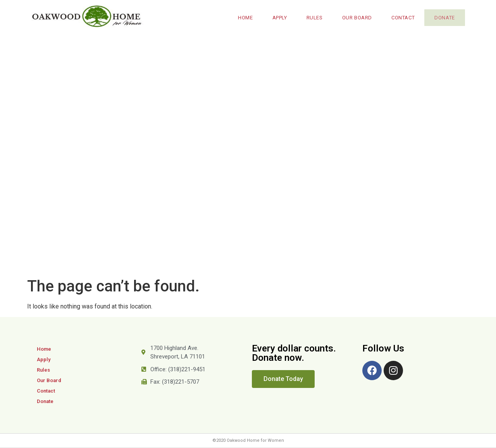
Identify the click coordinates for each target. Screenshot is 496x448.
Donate (443, 18)
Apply (277, 18)
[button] (283, 379)
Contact (400, 18)
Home (242, 18)
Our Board (354, 18)
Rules (312, 18)
